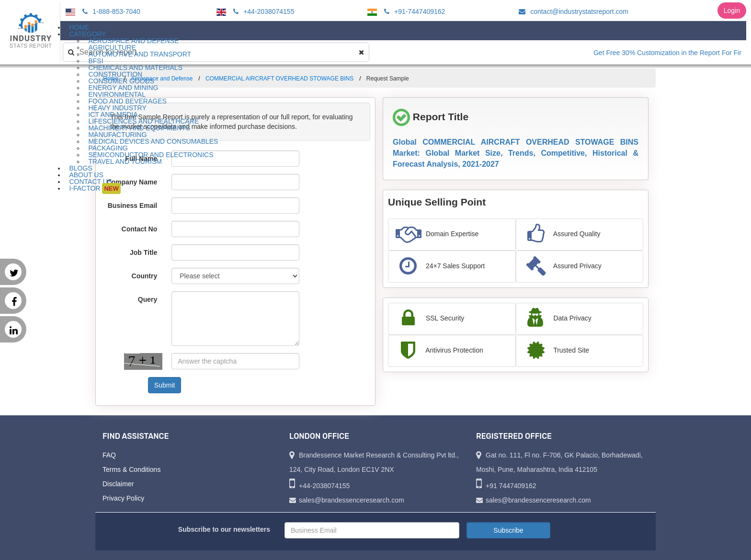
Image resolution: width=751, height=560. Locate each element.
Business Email (133, 206)
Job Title (143, 252)
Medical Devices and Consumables (153, 141)
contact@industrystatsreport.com (572, 11)
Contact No (140, 229)
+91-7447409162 (413, 11)
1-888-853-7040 (110, 11)
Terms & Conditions (131, 469)
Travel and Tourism (125, 161)
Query (148, 299)
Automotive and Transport (140, 54)
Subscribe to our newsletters (224, 529)
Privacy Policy (123, 498)
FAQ (109, 455)
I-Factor (95, 189)
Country (145, 276)
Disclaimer (118, 484)
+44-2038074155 (262, 11)
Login (732, 11)
